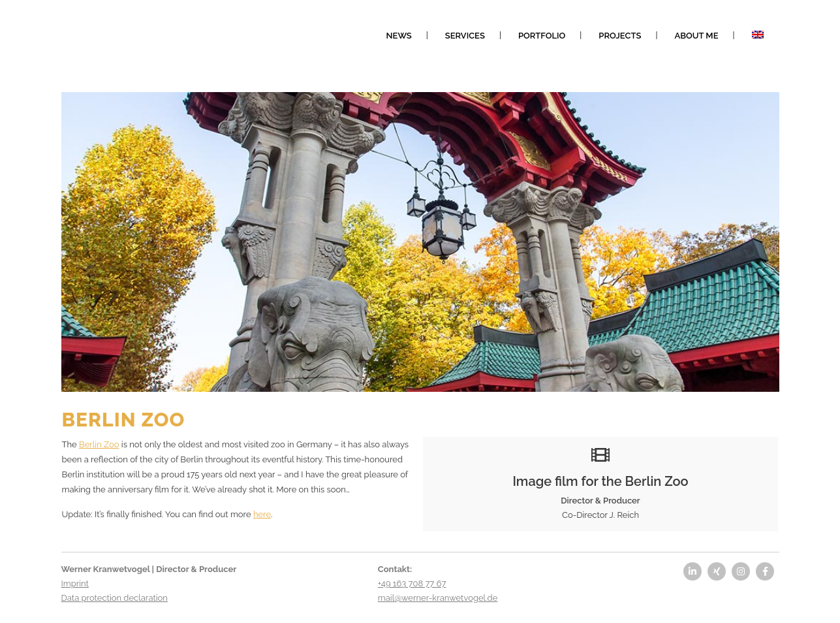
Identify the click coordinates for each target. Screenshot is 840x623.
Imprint (75, 583)
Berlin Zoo (99, 444)
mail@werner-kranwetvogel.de (438, 598)
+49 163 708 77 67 (412, 583)
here (262, 514)
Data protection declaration (115, 598)
